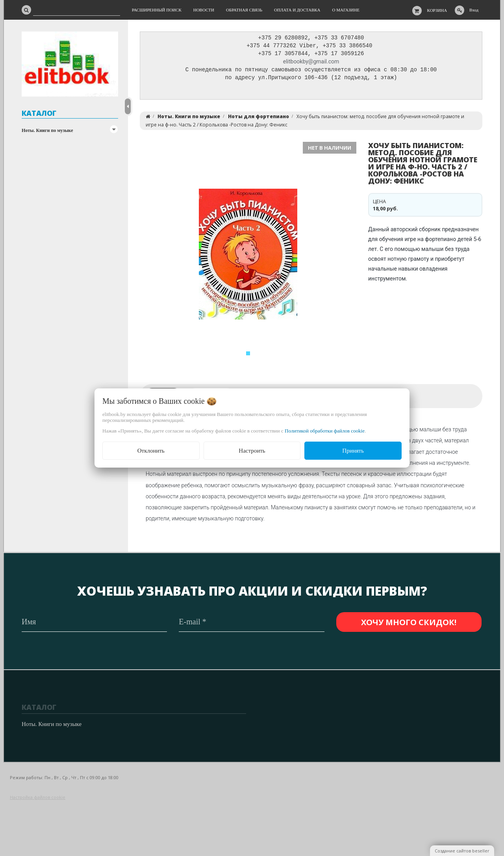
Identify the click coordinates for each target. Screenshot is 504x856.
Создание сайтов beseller (462, 851)
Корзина (437, 10)
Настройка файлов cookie (38, 797)
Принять (353, 451)
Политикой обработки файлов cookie (325, 431)
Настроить (252, 451)
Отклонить (151, 451)
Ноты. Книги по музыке (47, 130)
